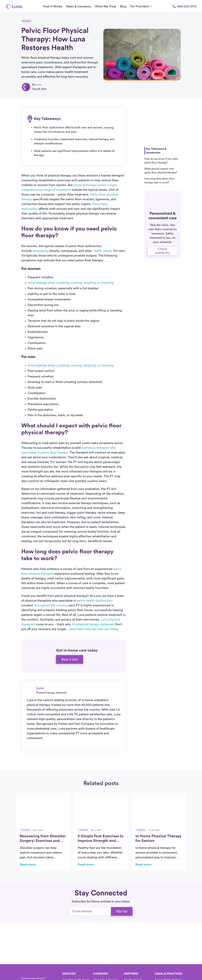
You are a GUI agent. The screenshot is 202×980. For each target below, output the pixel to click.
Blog (123, 6)
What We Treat (106, 6)
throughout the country (50, 605)
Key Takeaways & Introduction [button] (156, 151)
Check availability (163, 251)
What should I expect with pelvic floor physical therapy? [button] (161, 171)
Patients (26, 21)
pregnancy (40, 251)
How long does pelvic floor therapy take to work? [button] (159, 181)
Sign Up (122, 911)
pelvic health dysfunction (94, 601)
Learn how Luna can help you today (93, 629)
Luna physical (110, 620)
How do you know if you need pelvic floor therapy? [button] (161, 161)
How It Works (53, 6)
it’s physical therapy (92, 624)
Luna (39, 85)
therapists (28, 624)
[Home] (14, 6)
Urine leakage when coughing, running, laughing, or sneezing (71, 283)
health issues (103, 251)
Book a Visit (70, 660)
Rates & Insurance (79, 6)
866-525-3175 (185, 6)
